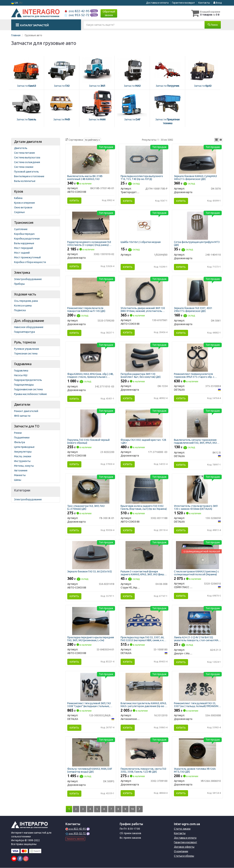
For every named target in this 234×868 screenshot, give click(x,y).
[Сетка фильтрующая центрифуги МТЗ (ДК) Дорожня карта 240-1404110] (197, 226)
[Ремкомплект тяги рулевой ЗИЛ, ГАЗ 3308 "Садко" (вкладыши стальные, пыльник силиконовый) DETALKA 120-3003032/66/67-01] (91, 687)
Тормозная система (26, 354)
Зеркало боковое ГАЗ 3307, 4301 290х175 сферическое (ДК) (193, 309)
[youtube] (14, 859)
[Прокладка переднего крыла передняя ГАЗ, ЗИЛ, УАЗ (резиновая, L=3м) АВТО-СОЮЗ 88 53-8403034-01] (91, 621)
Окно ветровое (23, 207)
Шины (18, 480)
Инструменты (22, 461)
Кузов (19, 191)
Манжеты (20, 475)
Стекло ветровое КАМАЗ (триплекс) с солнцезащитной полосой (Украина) (196, 573)
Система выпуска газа (27, 157)
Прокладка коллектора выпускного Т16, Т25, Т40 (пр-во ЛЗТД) (142, 177)
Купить (75, 201)
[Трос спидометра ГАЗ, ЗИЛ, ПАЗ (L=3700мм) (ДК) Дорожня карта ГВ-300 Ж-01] (91, 489)
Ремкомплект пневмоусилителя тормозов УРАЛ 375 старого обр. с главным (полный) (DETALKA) (194, 375)
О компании (181, 852)
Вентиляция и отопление (29, 176)
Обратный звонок (109, 13)
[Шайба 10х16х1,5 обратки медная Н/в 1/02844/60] (144, 226)
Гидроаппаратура (25, 332)
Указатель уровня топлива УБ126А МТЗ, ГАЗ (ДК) (195, 770)
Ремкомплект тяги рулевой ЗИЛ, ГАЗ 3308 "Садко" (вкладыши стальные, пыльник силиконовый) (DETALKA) (89, 705)
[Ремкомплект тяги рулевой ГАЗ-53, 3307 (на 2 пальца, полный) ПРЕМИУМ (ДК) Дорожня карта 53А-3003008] (198, 687)
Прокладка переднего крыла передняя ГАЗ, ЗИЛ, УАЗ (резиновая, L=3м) (91, 639)
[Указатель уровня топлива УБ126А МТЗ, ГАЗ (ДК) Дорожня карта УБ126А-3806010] (198, 752)
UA (15, 3)
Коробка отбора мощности (30, 262)
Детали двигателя (28, 142)
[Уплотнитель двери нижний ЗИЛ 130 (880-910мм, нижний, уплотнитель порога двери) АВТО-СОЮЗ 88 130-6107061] (144, 291)
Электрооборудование (28, 279)
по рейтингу (92, 140)
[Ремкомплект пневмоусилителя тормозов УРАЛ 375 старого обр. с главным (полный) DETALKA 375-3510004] (197, 357)
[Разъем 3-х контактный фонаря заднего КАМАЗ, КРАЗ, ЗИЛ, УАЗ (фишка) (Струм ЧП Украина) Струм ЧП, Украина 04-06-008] (144, 555)
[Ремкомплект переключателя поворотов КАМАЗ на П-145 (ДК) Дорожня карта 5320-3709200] (91, 291)
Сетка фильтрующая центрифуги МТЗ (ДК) (197, 243)
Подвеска (20, 310)
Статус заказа (182, 829)
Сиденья (19, 212)
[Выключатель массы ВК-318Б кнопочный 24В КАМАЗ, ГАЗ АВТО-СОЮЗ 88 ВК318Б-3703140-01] (91, 159)
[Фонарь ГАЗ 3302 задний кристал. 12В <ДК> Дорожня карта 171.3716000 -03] (144, 423)
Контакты (204, 3)
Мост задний (22, 253)
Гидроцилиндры (24, 385)
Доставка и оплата (157, 3)
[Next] (140, 809)
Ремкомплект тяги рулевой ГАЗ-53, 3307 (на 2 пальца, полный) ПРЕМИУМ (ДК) (196, 705)
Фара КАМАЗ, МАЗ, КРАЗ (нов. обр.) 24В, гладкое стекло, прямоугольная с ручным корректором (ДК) (91, 375)
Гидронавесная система (28, 389)
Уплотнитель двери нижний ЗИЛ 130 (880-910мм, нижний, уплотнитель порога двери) (143, 309)
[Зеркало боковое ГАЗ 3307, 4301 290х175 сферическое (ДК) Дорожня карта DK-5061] (197, 291)
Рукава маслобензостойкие (30, 394)
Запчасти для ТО (27, 426)
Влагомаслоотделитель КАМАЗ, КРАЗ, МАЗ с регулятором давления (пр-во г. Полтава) (144, 705)
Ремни (18, 433)
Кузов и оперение (25, 203)
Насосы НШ (21, 375)
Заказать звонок (75, 839)
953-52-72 (77, 15)
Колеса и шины (23, 306)
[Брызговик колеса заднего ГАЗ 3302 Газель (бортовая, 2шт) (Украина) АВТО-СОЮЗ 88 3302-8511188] (144, 489)
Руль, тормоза (25, 342)
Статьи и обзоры (184, 856)
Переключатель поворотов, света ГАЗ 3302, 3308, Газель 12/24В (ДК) (143, 770)
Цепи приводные (24, 447)
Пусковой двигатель (26, 172)
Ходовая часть (25, 294)
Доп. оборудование (29, 321)
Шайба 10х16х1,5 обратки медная (141, 242)
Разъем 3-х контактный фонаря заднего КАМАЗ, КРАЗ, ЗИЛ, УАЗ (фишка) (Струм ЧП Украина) (144, 573)
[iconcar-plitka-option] (216, 140)
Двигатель (21, 148)
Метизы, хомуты (24, 466)
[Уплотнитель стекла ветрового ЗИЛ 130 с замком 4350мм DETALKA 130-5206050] (197, 489)
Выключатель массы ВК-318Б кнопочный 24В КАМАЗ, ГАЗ (85, 177)
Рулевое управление (27, 349)
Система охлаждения (27, 162)
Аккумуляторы (23, 452)
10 (133, 809)
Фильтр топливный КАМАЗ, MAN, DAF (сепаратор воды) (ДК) (90, 770)
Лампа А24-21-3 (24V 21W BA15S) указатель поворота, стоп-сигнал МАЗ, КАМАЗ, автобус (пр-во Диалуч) (197, 639)
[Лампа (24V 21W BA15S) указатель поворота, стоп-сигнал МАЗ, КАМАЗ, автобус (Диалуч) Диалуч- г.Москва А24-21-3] (198, 621)
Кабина (18, 198)
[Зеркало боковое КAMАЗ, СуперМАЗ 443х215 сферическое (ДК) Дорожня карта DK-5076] (198, 159)
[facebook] (20, 859)
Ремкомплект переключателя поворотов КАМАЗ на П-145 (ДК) (86, 309)
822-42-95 (77, 11)
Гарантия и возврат (183, 3)
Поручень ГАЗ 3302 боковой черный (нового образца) (89, 441)
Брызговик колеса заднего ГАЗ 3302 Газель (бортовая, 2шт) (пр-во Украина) (144, 507)
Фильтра (20, 442)
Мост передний (24, 248)
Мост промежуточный (27, 257)
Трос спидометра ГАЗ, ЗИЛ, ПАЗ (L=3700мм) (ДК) (86, 507)
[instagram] (26, 859)
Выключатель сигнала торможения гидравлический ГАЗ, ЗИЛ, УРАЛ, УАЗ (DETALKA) (195, 441)
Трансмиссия (24, 222)
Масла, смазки (23, 456)
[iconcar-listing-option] (221, 140)
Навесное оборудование (29, 327)
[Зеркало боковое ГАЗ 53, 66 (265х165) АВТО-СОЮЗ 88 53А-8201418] (91, 555)
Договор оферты (184, 847)
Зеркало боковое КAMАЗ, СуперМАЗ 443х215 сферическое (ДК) (195, 177)
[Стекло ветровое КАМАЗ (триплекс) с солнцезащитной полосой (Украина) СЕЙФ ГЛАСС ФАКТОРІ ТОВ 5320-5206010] (197, 555)
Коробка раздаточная (27, 239)
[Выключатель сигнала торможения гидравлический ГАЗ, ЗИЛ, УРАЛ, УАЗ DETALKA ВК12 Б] (197, 423)
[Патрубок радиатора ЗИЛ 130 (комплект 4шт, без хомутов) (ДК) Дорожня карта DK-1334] (144, 357)
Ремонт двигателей (26, 411)
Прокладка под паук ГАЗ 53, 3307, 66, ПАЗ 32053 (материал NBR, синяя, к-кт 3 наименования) (144, 639)
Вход (218, 3)
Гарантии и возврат (186, 842)
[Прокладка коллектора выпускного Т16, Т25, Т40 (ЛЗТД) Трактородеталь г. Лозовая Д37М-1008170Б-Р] (144, 159)
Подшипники (22, 438)
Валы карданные (24, 243)
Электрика (22, 272)
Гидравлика (23, 364)
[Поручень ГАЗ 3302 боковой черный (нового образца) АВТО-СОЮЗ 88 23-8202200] (91, 423)
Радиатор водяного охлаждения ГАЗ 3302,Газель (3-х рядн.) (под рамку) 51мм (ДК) (89, 243)
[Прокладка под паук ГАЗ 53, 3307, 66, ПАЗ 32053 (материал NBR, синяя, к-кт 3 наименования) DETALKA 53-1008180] (144, 621)
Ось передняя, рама (26, 301)
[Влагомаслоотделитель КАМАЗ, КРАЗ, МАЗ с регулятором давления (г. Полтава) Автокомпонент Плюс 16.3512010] (144, 687)
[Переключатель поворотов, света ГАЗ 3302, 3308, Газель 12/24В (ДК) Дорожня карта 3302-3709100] (144, 752)
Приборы (19, 284)
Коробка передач (24, 234)
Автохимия (21, 470)
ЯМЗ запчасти (22, 416)
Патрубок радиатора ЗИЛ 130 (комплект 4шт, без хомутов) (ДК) (141, 375)
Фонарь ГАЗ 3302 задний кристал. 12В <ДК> (143, 441)
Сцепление (21, 229)
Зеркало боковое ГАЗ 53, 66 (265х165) (90, 571)
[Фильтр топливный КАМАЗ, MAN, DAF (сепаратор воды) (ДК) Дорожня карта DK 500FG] (91, 752)
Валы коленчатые (25, 181)
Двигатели (22, 404)
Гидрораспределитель (28, 380)
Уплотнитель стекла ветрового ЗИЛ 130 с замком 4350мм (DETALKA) (196, 507)
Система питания (24, 153)
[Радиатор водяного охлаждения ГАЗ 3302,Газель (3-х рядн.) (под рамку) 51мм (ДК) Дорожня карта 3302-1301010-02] (91, 226)
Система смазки (24, 167)
